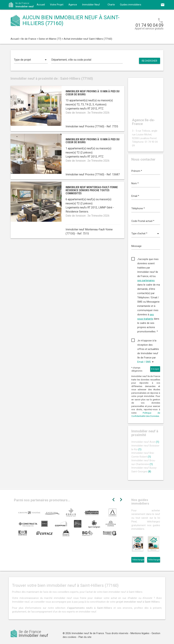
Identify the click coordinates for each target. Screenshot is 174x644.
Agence (73, 5)
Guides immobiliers (131, 5)
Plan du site (85, 637)
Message (136, 246)
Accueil (41, 5)
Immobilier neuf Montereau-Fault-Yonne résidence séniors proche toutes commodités (92, 190)
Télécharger (138, 560)
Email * (135, 196)
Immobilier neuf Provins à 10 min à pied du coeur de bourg (93, 93)
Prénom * (137, 171)
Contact (41, 14)
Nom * (135, 183)
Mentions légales (140, 633)
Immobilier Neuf (91, 5)
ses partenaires (146, 281)
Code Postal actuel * (143, 221)
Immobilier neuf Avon (145, 442)
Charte (111, 5)
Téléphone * (138, 209)
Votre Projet (57, 5)
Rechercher (150, 61)
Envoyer (155, 369)
